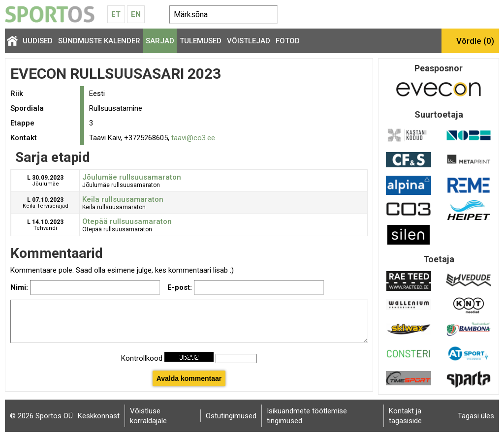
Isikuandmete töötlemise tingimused (307, 416)
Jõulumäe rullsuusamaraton (132, 177)
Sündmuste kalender (99, 41)
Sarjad (160, 41)
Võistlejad (249, 41)
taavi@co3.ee (193, 138)
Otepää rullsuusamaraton (127, 221)
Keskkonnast (99, 416)
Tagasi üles (476, 416)
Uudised (38, 41)
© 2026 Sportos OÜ (41, 416)
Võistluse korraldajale (148, 416)
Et (116, 14)
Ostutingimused (231, 416)
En (136, 14)
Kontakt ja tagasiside (405, 416)
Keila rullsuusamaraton (123, 199)
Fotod (288, 41)
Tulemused (201, 41)
